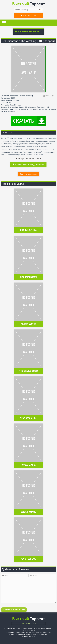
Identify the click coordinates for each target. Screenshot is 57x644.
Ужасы (16, 100)
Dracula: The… (28, 230)
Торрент (28, 4)
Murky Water (28, 324)
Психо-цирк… (28, 465)
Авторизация (28, 15)
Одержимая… (28, 512)
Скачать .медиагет (28, 174)
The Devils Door (28, 371)
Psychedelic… (28, 559)
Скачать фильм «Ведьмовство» (28, 165)
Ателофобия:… (28, 418)
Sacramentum (28, 277)
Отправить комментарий (14, 610)
